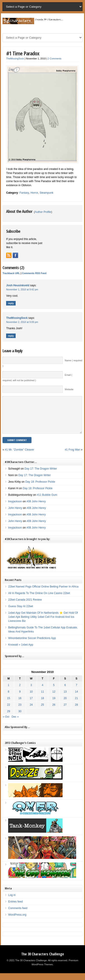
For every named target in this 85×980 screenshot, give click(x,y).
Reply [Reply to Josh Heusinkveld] (11, 303)
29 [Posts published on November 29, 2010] (8, 718)
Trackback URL (11, 273)
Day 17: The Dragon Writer (41, 475)
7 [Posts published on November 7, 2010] (76, 692)
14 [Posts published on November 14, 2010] (76, 698)
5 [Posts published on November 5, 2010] (54, 692)
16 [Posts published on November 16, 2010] (20, 705)
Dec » (15, 724)
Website (69, 389)
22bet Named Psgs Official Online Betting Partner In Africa (43, 593)
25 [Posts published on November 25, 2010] (42, 712)
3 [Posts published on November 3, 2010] (31, 692)
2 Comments (55, 59)
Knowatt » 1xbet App (21, 651)
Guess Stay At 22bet (21, 613)
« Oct (6, 724)
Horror (34, 193)
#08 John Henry (36, 508)
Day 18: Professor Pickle (40, 489)
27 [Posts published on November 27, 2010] (65, 712)
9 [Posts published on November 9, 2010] (20, 698)
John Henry (15, 515)
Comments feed (18, 915)
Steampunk (46, 193)
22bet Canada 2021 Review (25, 606)
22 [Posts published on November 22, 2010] (8, 712)
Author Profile (43, 212)
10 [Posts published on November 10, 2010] (31, 698)
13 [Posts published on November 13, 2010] (65, 698)
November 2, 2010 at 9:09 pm (22, 322)
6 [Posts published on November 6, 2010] (65, 692)
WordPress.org (17, 921)
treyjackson (15, 508)
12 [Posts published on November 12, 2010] (54, 698)
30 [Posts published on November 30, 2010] (20, 718)
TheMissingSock (15, 59)
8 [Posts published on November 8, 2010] (8, 698)
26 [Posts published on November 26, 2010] (54, 712)
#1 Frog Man (73, 456)
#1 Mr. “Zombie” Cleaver (19, 456)
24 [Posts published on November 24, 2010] (31, 712)
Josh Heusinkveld (18, 285)
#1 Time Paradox (23, 53)
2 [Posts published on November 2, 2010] (20, 692)
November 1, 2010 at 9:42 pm (22, 289)
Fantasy (24, 193)
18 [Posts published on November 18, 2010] (42, 705)
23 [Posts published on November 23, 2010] (20, 712)
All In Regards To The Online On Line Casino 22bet (39, 600)
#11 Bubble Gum (47, 502)
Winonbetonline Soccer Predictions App (32, 645)
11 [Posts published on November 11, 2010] (42, 698)
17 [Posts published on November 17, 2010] (31, 705)
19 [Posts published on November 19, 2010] (54, 705)
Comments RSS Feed (34, 273)
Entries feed (15, 908)
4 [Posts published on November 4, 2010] (42, 692)
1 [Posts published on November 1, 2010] (8, 692)
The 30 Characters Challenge (43, 961)
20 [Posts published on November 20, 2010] (65, 705)
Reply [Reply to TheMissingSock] (11, 336)
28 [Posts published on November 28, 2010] (76, 712)
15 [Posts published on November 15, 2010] (8, 705)
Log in (12, 902)
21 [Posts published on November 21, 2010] (76, 705)
